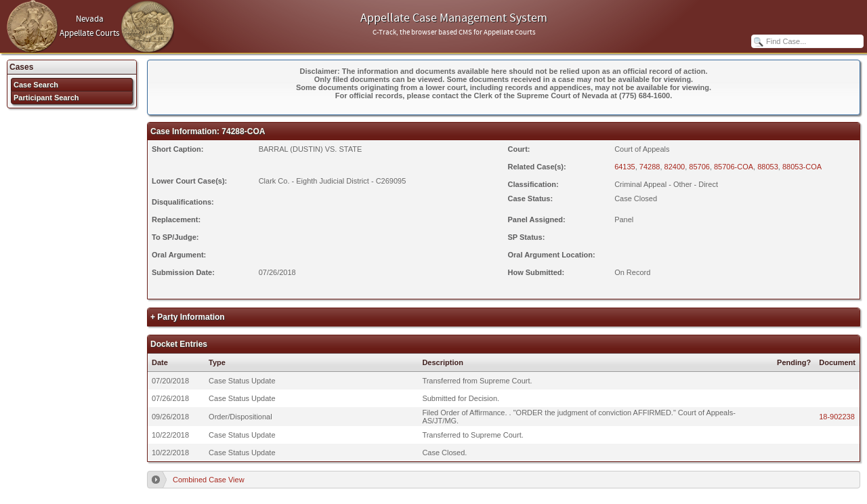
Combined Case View (209, 480)
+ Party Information (188, 317)
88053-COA (802, 167)
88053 (768, 167)
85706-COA (734, 167)
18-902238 (837, 417)
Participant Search (46, 98)
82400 (675, 167)
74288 (650, 167)
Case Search (36, 85)
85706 (699, 167)
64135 (625, 167)
